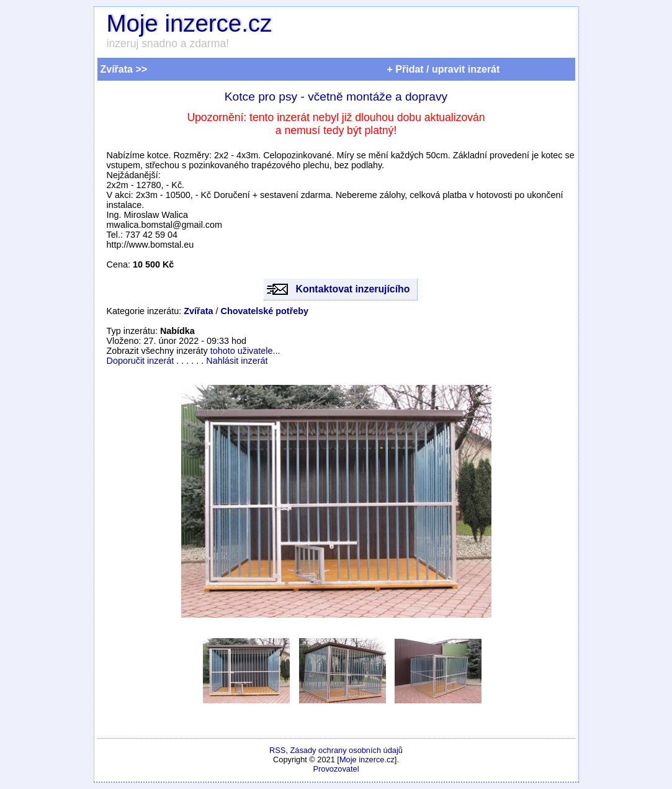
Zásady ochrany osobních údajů (347, 750)
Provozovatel (336, 769)
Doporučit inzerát (141, 361)
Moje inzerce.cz (190, 23)
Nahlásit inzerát (237, 361)
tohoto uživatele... (245, 351)
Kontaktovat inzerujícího (353, 289)
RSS (277, 750)
